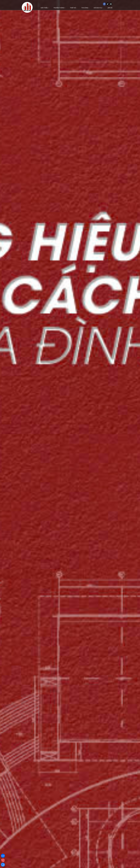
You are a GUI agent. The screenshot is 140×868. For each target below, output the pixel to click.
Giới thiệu (45, 8)
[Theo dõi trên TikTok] (108, 4)
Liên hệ (110, 8)
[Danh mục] (119, 8)
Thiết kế (73, 8)
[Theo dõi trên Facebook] (104, 4)
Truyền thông (59, 8)
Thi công (85, 8)
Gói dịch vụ (98, 8)
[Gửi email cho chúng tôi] (111, 4)
